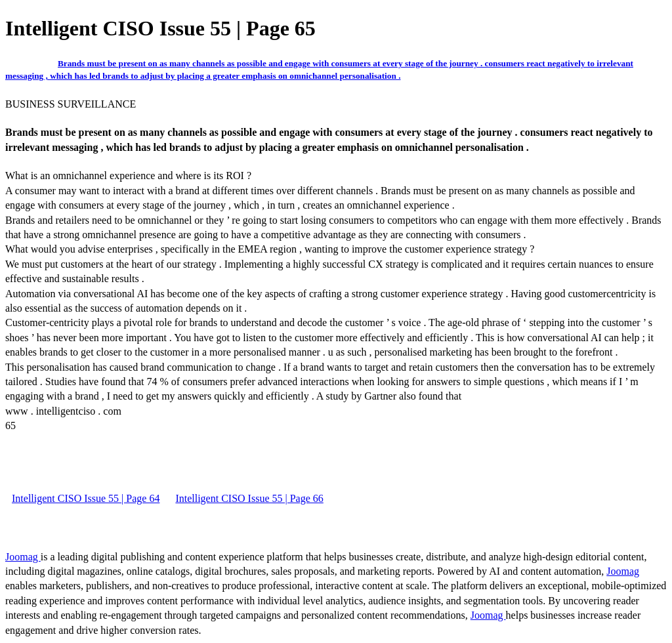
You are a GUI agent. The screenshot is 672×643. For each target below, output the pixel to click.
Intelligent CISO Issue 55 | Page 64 (86, 498)
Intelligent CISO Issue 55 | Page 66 (249, 498)
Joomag (23, 557)
